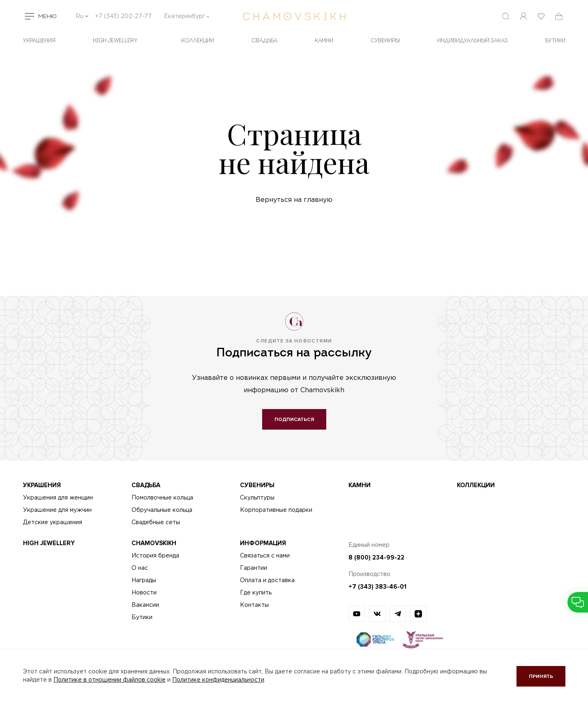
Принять (541, 676)
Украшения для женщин (58, 498)
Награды (144, 580)
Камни (324, 41)
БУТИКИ (555, 41)
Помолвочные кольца (162, 498)
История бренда (155, 556)
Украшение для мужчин (57, 510)
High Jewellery (115, 41)
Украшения (39, 41)
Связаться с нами (265, 556)
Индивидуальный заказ (473, 41)
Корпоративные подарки (276, 510)
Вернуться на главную (294, 200)
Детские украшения (53, 523)
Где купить (256, 593)
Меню (47, 16)
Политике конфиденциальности (218, 680)
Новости (144, 593)
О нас (140, 568)
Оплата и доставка (267, 580)
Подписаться (294, 420)
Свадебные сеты (156, 523)
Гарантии (254, 568)
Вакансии (145, 605)
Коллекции (198, 41)
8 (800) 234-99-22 (376, 557)
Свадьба (264, 41)
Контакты (254, 605)
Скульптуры (257, 498)
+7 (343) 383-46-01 (377, 587)
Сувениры (385, 41)
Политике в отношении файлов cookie (110, 680)
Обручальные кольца (162, 510)
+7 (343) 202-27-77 (123, 16)
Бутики (142, 617)
